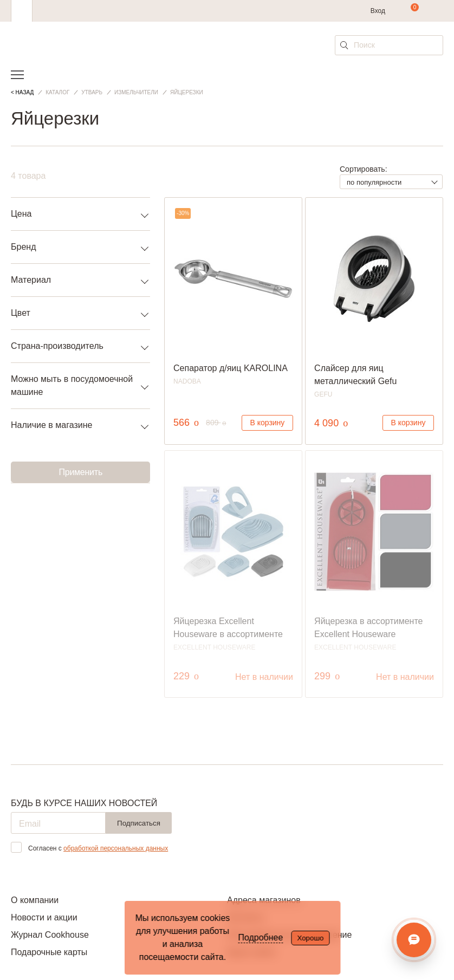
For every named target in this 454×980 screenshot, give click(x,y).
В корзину (267, 423)
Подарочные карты (49, 952)
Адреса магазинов (264, 900)
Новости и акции (44, 917)
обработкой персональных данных (116, 848)
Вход (378, 11)
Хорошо (310, 938)
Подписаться (139, 823)
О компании (35, 900)
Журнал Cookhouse (50, 935)
